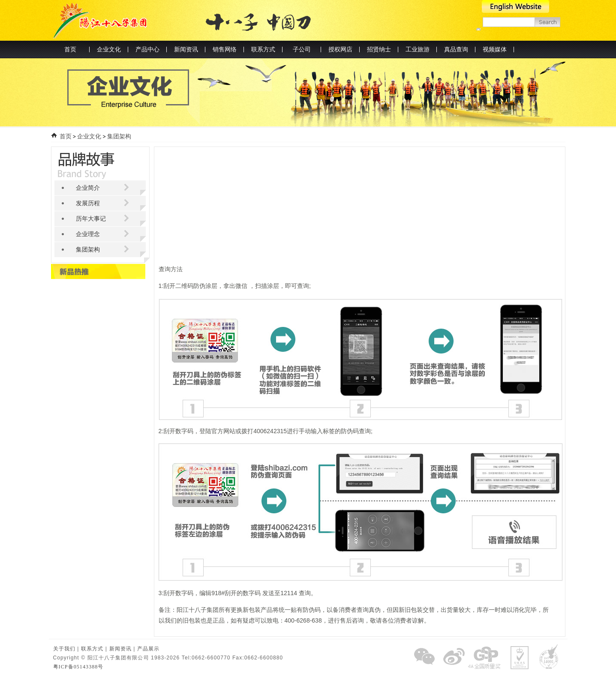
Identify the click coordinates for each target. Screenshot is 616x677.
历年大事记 (91, 219)
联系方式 (92, 649)
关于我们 (64, 649)
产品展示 (148, 649)
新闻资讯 (120, 649)
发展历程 (88, 203)
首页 (70, 49)
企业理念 (88, 234)
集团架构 (119, 136)
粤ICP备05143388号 (78, 667)
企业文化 (89, 136)
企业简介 (88, 188)
